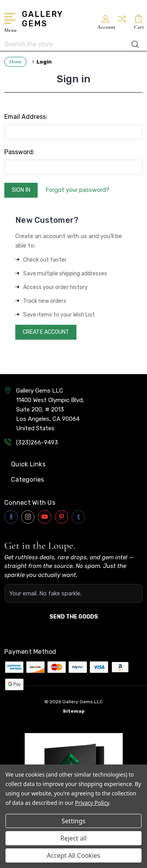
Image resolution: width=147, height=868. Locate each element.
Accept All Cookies (74, 855)
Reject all (73, 838)
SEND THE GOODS (74, 617)
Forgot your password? (77, 190)
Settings (73, 821)
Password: (19, 152)
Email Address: (26, 117)
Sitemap (74, 711)
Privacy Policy (92, 803)
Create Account (46, 332)
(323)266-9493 (37, 442)
